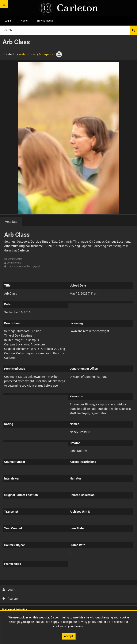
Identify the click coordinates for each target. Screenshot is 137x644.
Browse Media (45, 20)
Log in (8, 20)
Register (11, 598)
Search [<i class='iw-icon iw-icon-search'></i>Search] (134, 30)
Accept (68, 636)
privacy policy (87, 622)
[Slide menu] (4, 4)
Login (9, 589)
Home (24, 20)
